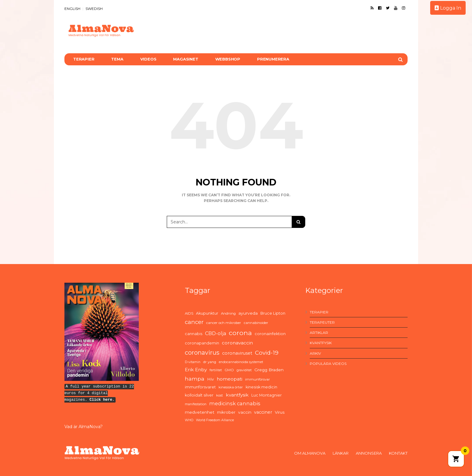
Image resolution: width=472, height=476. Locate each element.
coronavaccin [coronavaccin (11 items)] (237, 343)
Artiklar (319, 333)
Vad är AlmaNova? (84, 427)
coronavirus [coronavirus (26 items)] (202, 353)
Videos (148, 59)
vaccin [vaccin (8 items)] (245, 412)
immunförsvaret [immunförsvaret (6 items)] (200, 387)
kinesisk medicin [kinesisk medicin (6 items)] (261, 387)
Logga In (448, 8)
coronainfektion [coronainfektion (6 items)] (270, 334)
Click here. (102, 400)
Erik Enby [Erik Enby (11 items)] (196, 370)
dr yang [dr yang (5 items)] (210, 362)
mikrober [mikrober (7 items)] (226, 412)
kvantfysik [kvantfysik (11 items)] (237, 395)
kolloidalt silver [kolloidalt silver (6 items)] (199, 395)
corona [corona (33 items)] (240, 333)
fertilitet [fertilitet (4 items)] (216, 370)
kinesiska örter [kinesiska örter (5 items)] (231, 387)
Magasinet (186, 59)
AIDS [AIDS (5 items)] (189, 313)
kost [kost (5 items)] (220, 395)
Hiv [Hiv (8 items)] (211, 379)
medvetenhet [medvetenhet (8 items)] (200, 412)
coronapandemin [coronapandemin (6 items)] (202, 343)
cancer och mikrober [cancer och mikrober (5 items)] (224, 323)
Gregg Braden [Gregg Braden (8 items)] (269, 370)
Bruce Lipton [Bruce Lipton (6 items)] (273, 313)
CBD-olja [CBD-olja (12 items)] (216, 333)
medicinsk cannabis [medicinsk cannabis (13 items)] (235, 403)
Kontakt (398, 453)
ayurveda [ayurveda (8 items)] (248, 313)
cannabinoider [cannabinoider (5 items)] (256, 323)
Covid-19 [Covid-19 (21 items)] (267, 353)
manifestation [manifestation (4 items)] (196, 404)
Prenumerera (273, 59)
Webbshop (228, 59)
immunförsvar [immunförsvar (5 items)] (258, 379)
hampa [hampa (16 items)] (195, 379)
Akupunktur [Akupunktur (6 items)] (207, 313)
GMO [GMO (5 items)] (229, 370)
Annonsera (369, 453)
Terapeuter (322, 322)
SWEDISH (94, 9)
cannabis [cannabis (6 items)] (194, 334)
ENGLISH (72, 9)
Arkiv (315, 353)
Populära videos (328, 364)
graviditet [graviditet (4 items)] (244, 370)
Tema (117, 59)
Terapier (84, 59)
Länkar (341, 453)
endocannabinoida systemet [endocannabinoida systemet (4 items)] (241, 362)
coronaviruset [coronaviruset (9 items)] (237, 353)
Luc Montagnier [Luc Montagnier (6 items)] (267, 395)
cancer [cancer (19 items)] (194, 322)
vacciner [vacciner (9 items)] (263, 412)
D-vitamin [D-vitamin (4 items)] (193, 362)
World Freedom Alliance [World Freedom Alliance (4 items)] (215, 420)
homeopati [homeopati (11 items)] (230, 379)
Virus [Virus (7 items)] (280, 412)
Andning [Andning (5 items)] (228, 313)
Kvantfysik (321, 343)
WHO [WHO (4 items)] (189, 420)
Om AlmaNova (310, 453)
